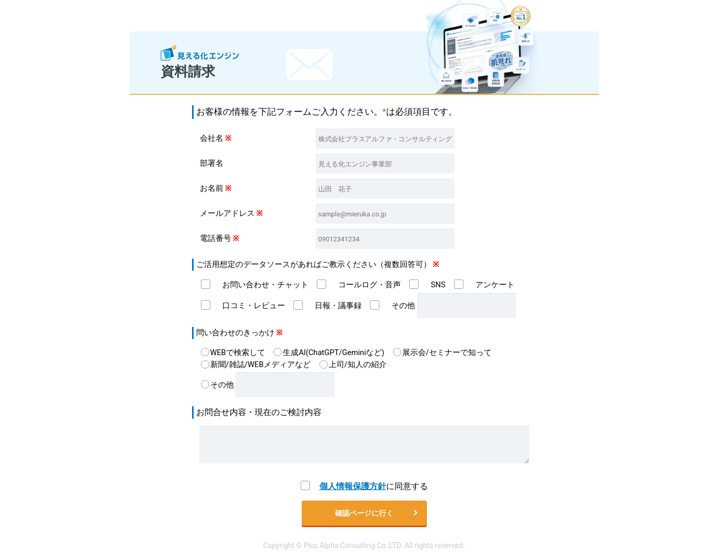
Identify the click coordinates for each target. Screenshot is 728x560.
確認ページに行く (364, 513)
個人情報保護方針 (353, 486)
